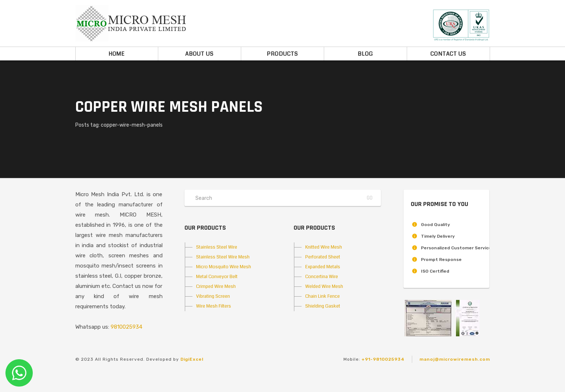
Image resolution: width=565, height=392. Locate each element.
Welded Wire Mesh (324, 286)
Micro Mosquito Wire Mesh (224, 267)
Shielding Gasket (323, 306)
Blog (365, 54)
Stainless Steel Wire (217, 247)
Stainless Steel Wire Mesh (223, 257)
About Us (199, 54)
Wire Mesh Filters (214, 306)
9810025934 (126, 327)
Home (117, 54)
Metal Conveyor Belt (217, 277)
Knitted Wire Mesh (324, 247)
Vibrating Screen (213, 296)
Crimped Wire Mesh (216, 286)
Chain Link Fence (323, 296)
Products (282, 54)
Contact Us (448, 54)
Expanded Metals (323, 267)
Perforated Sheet (323, 257)
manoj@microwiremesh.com (455, 359)
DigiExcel (192, 359)
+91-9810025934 (383, 359)
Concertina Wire (322, 277)
